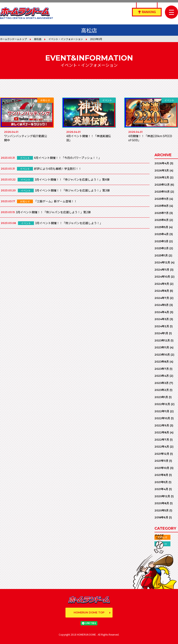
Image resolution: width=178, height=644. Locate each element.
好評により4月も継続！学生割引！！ (58, 169)
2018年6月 (161, 517)
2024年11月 (162, 270)
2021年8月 (161, 475)
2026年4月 (162, 163)
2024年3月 (162, 319)
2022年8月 (162, 432)
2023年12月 (162, 340)
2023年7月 (162, 369)
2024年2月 (162, 326)
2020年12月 (162, 496)
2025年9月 (162, 199)
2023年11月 (162, 347)
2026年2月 (162, 177)
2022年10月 (162, 418)
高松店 (38, 39)
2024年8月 (162, 291)
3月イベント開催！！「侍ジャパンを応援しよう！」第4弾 (72, 179)
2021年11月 (161, 461)
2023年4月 (162, 376)
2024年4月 (162, 312)
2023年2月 (162, 390)
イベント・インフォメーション (66, 39)
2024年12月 (162, 262)
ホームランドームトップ (13, 39)
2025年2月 (162, 248)
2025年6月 (162, 220)
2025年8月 (162, 206)
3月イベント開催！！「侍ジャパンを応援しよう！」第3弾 (72, 190)
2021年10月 (162, 468)
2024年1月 (161, 333)
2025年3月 (161, 241)
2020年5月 (162, 510)
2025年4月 (162, 234)
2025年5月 (161, 227)
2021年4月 (161, 489)
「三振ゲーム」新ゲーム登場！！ (55, 201)
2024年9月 (162, 284)
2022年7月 (162, 440)
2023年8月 (162, 362)
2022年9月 (162, 425)
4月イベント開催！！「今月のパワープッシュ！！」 (68, 158)
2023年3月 (162, 383)
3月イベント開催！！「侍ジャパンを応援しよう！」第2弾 (53, 212)
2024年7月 (162, 298)
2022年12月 (162, 404)
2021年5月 (161, 482)
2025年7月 (162, 213)
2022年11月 (162, 411)
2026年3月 (162, 170)
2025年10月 (162, 192)
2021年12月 (162, 454)
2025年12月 (162, 185)
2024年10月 (162, 277)
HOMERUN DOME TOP (89, 612)
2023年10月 (162, 355)
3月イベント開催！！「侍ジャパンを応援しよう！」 (69, 223)
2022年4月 (162, 447)
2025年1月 (161, 255)
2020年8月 (162, 503)
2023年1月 (161, 397)
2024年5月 (162, 305)
